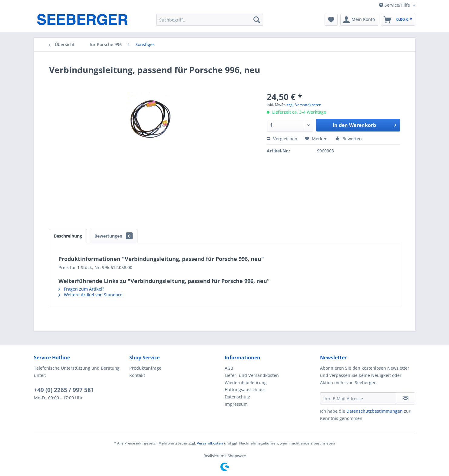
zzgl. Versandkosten (304, 105)
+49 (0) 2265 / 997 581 (64, 390)
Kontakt (137, 375)
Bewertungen (114, 236)
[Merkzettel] (331, 20)
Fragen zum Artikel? (81, 289)
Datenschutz (237, 397)
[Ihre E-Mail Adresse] (358, 398)
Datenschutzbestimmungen (375, 411)
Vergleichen (282, 139)
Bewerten (348, 139)
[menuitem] (210, 20)
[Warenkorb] (398, 20)
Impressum (236, 404)
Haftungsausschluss (245, 389)
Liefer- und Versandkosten (252, 375)
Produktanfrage (145, 368)
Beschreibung (68, 236)
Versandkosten (210, 443)
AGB (229, 368)
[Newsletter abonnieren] (406, 398)
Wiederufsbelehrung (246, 383)
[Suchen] (257, 20)
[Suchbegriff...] (210, 20)
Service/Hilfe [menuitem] (395, 5)
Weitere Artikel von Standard (91, 295)
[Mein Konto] (359, 20)
